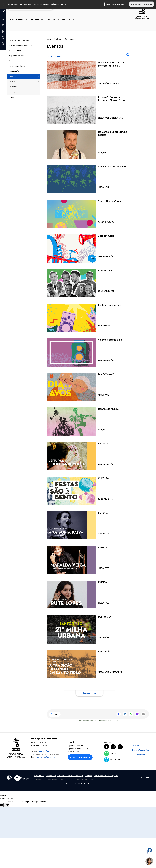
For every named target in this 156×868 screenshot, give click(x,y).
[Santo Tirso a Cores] (89, 214)
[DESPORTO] (89, 629)
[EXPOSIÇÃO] (89, 664)
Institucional (16, 19)
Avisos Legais (90, 779)
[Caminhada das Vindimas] (89, 179)
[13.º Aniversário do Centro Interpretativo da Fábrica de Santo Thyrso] (89, 75)
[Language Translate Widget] (4, 12)
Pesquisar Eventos (54, 56)
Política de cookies (59, 4)
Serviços (34, 19)
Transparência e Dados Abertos (71, 779)
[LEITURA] (89, 456)
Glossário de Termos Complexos (106, 776)
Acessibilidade (9, 777)
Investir (66, 19)
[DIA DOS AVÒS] (89, 387)
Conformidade (52, 779)
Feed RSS (89, 776)
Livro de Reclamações (22, 778)
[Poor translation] (6, 805)
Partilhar (119, 714)
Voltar (56, 714)
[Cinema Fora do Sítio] (89, 352)
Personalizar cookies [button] (115, 4)
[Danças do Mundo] (89, 422)
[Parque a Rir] (89, 283)
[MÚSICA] (89, 560)
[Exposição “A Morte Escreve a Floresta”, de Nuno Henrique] (89, 110)
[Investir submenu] (74, 20)
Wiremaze (145, 777)
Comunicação (70, 39)
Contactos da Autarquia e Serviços (70, 776)
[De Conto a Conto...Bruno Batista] (89, 145)
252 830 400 (44, 751)
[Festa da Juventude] (89, 318)
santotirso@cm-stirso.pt (47, 757)
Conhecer (51, 19)
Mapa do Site (39, 776)
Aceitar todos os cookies (141, 4)
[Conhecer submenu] (59, 20)
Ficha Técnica (51, 776)
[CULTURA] (89, 491)
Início (49, 39)
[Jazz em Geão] (89, 248)
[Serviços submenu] (42, 20)
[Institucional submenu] (27, 20)
